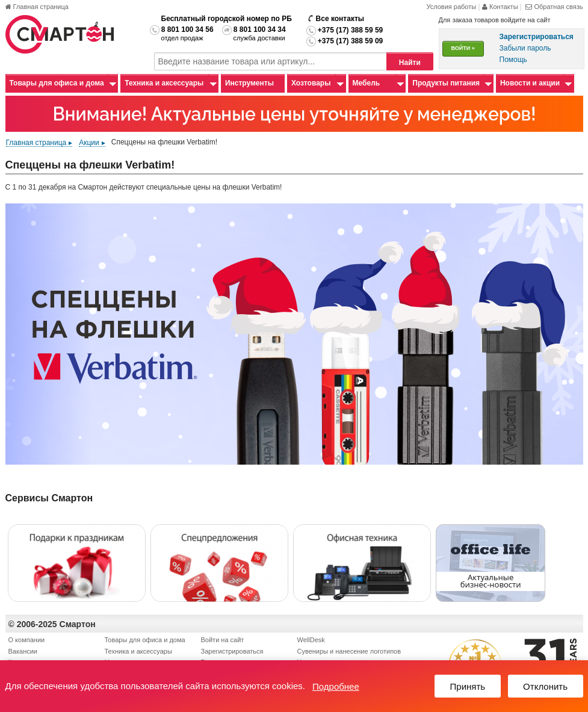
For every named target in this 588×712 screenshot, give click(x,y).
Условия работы (451, 7)
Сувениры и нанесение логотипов (349, 651)
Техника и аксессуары (164, 83)
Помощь (513, 60)
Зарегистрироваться (232, 651)
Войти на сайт (223, 640)
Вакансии (23, 651)
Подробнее (336, 686)
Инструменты (249, 83)
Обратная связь (554, 7)
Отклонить (545, 686)
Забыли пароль (525, 48)
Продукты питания (446, 83)
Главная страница (37, 7)
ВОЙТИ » (463, 48)
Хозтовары (311, 83)
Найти (410, 63)
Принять (468, 686)
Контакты (501, 7)
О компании (27, 640)
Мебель (367, 83)
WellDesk (311, 640)
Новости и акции (530, 83)
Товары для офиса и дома (57, 83)
